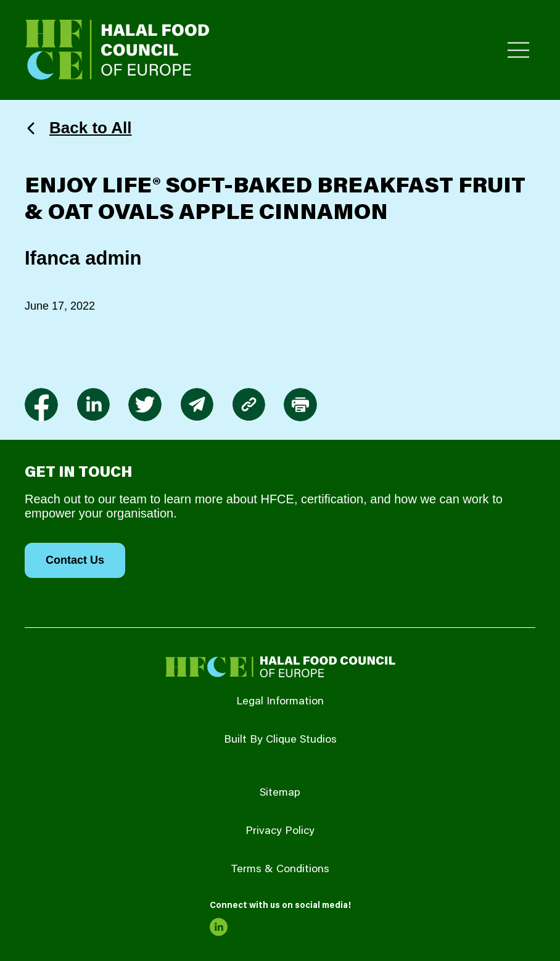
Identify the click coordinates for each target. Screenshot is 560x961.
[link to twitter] (145, 405)
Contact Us (75, 560)
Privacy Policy (280, 831)
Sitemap (280, 793)
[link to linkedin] (93, 405)
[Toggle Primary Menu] (518, 50)
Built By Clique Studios (280, 740)
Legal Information (280, 702)
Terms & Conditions (280, 870)
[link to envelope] (197, 405)
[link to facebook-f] (41, 405)
